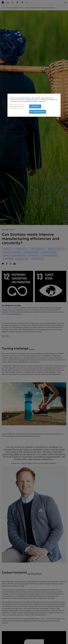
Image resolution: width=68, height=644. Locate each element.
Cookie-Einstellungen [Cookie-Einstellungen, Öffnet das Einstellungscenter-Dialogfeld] (17, 106)
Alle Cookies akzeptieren (38, 112)
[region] (34, 105)
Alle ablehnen (35, 106)
